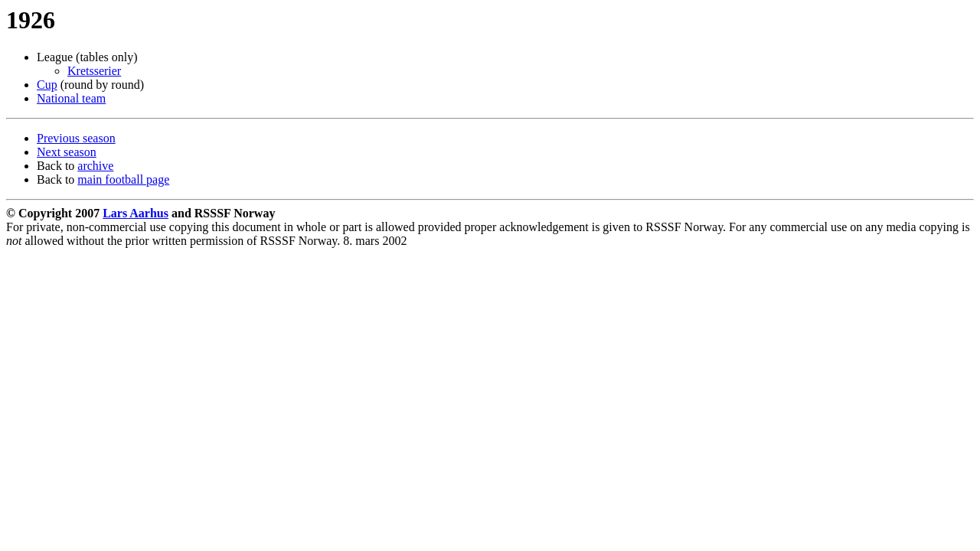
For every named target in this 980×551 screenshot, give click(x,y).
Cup (47, 85)
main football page (123, 179)
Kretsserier (94, 71)
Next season (67, 152)
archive (95, 166)
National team (71, 98)
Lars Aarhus (136, 213)
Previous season (76, 138)
